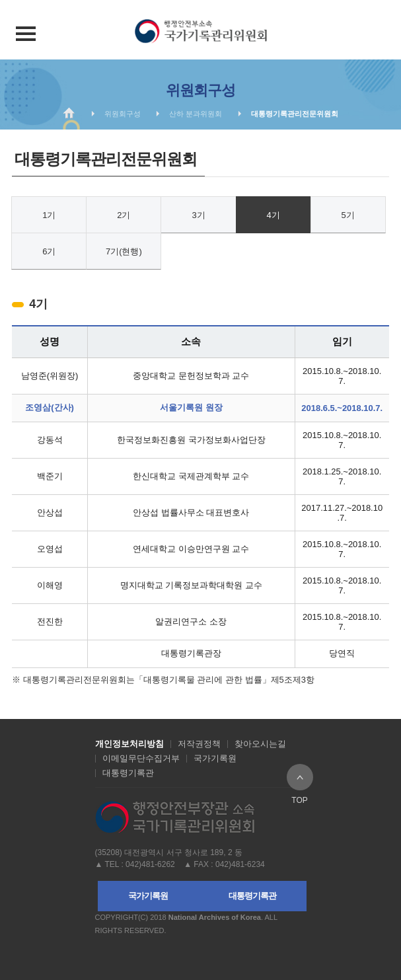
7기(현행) (124, 251)
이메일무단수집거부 (141, 759)
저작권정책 (199, 744)
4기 (273, 215)
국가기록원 (215, 759)
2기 (124, 215)
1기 (49, 215)
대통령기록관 (128, 773)
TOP (300, 777)
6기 (49, 251)
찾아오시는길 (260, 744)
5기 (348, 215)
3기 (198, 215)
